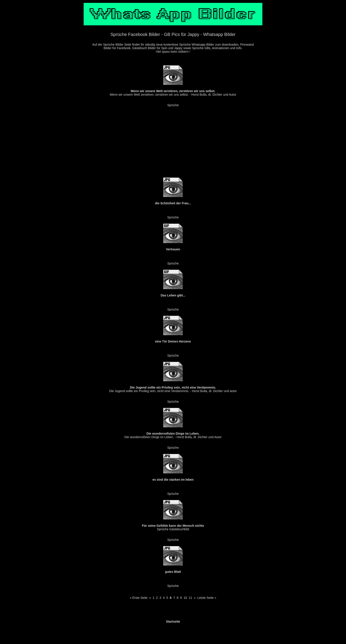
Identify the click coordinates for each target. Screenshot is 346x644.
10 (185, 598)
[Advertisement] (173, 143)
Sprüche (173, 105)
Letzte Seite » (207, 598)
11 (190, 598)
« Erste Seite (139, 598)
